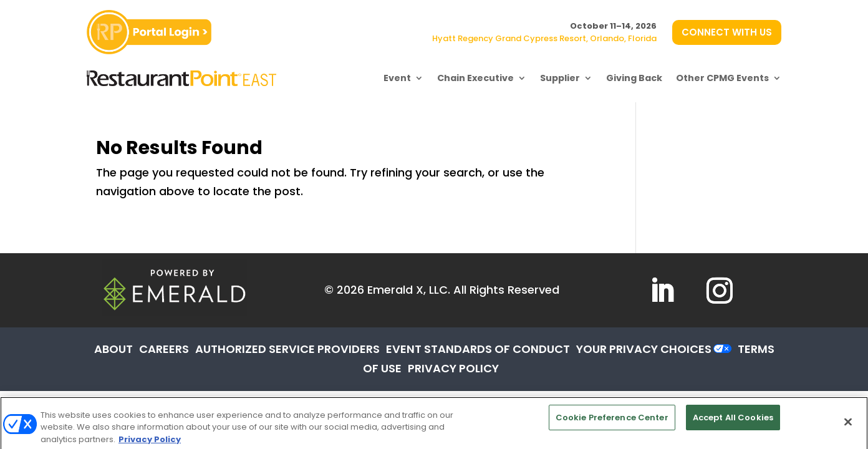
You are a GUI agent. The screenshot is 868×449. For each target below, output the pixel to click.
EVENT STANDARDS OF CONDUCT (478, 349)
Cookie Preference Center (612, 424)
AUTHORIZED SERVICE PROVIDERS (287, 349)
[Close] (848, 429)
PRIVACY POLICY (453, 368)
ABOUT (113, 349)
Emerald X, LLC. (409, 290)
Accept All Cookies (733, 424)
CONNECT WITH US (727, 32)
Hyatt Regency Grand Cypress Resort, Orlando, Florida (544, 38)
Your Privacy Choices (644, 349)
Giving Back (634, 78)
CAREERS (164, 349)
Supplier (560, 78)
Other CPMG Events (722, 78)
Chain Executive (475, 78)
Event (397, 78)
